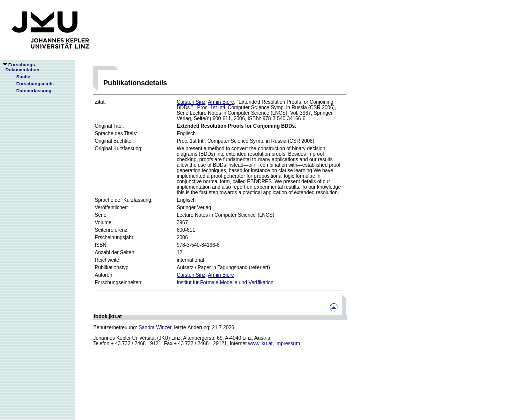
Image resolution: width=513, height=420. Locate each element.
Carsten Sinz (191, 102)
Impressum (287, 344)
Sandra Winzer (155, 328)
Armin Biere (221, 102)
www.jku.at (261, 344)
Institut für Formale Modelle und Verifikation (225, 283)
